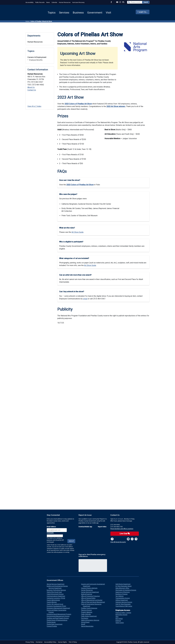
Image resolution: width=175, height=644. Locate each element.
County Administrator (54, 600)
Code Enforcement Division (56, 594)
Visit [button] (108, 13)
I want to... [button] (143, 12)
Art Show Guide (78, 232)
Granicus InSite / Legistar (124, 613)
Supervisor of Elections (123, 592)
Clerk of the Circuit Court (55, 592)
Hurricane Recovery (78, 2)
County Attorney (53, 602)
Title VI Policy (73, 642)
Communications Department (57, 596)
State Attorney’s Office (123, 588)
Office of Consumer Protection (91, 596)
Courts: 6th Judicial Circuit (56, 604)
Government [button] (95, 13)
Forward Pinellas (53, 626)
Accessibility (30, 2)
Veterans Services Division (125, 602)
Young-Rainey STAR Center (125, 606)
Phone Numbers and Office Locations (122, 529)
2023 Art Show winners (116, 106)
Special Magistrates (88, 626)
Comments (50, 533)
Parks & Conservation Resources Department (92, 605)
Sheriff (84, 624)
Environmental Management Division (59, 616)
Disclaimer (39, 642)
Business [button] (78, 13)
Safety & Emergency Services (91, 620)
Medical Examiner (88, 594)
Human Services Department (91, 592)
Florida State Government (55, 624)
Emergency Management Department (59, 608)
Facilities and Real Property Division (59, 618)
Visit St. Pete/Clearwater (124, 604)
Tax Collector (120, 596)
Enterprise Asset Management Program (60, 614)
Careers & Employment (37, 57)
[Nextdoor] (136, 539)
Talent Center (121, 623)
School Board (86, 622)
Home (27, 21)
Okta (118, 617)
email (85, 299)
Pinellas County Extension (90, 608)
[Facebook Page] (111, 2)
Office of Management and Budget (93, 600)
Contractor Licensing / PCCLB (57, 598)
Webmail (119, 621)
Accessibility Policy (50, 642)
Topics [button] (52, 13)
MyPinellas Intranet (122, 615)
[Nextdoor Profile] (123, 2)
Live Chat (125, 534)
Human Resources (65, 2)
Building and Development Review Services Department (58, 587)
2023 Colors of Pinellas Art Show (78, 104)
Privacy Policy (30, 642)
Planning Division (87, 610)
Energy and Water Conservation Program (57, 611)
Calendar (54, 2)
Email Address (51, 527)
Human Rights (62, 642)
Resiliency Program (122, 594)
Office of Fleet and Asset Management (94, 602)
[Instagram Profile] (120, 2)
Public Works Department (90, 616)
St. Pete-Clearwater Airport (124, 586)
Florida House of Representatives (58, 620)
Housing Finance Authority (90, 588)
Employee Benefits (36, 60)
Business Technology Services (57, 590)
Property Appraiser (88, 612)
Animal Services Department (56, 584)
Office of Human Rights (89, 598)
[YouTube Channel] (117, 2)
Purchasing (86, 618)
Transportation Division (124, 598)
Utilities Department (123, 600)
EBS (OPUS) (120, 619)
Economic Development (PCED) (57, 606)
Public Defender (87, 614)
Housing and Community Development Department (94, 585)
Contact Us (32, 90)
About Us (31, 87)
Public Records (40, 2)
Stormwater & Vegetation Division (127, 590)
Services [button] (64, 13)
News (48, 2)
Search (146, 2)
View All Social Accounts (118, 542)
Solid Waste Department (124, 584)
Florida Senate (52, 622)
